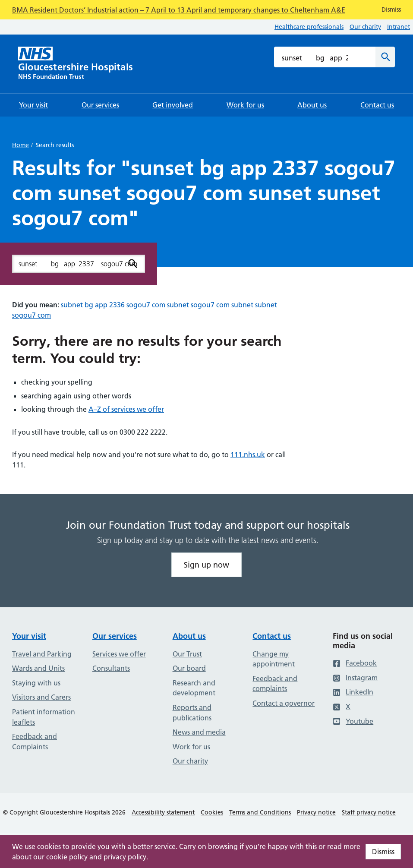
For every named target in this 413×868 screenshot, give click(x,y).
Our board (189, 668)
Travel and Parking (42, 654)
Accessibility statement (163, 812)
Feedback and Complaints (35, 742)
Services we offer (119, 654)
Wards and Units (38, 668)
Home (20, 145)
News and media (199, 732)
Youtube (353, 721)
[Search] (385, 57)
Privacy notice (316, 812)
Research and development (194, 688)
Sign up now (206, 565)
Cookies (212, 812)
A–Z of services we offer (126, 409)
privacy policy (125, 857)
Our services (115, 636)
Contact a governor (284, 703)
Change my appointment (274, 659)
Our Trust (187, 654)
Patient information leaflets (44, 717)
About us (189, 636)
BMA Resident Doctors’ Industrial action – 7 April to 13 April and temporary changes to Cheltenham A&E (179, 10)
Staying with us (36, 683)
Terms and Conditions (260, 812)
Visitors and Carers (41, 697)
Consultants (111, 668)
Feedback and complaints (275, 684)
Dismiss (383, 852)
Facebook (355, 663)
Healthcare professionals (309, 27)
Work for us (191, 747)
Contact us (272, 636)
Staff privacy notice (369, 812)
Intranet (399, 27)
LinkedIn (353, 692)
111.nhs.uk (248, 455)
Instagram (355, 678)
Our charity (365, 27)
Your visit (29, 636)
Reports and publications (192, 713)
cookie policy (67, 857)
